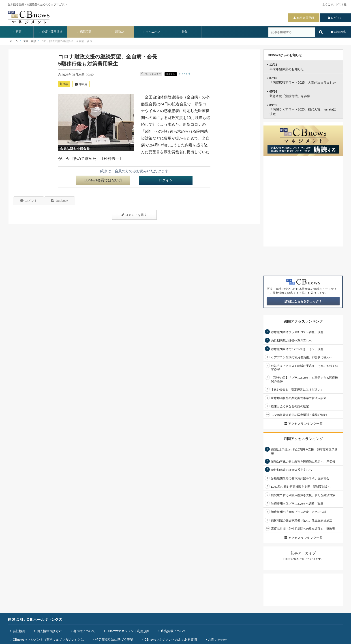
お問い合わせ (218, 640)
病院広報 (84, 32)
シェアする (185, 73)
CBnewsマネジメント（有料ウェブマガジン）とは (48, 640)
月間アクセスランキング (303, 439)
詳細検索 (340, 32)
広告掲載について (173, 631)
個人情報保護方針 (49, 631)
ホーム (14, 41)
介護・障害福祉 (50, 32)
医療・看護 (30, 41)
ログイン (337, 18)
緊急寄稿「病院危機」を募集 (290, 94)
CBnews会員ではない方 (103, 180)
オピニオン (151, 32)
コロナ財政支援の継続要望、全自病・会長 (67, 41)
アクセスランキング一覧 (303, 424)
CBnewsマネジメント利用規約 (128, 631)
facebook (60, 201)
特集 (185, 32)
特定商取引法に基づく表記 (114, 640)
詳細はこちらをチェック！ (303, 301)
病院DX (117, 32)
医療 (17, 32)
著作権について (84, 631)
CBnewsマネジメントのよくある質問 (171, 640)
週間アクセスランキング (303, 321)
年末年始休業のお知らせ (287, 67)
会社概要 (19, 631)
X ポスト (171, 74)
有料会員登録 (305, 18)
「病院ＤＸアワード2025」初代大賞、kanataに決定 (303, 109)
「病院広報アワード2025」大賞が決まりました (303, 80)
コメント (29, 201)
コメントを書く (134, 215)
